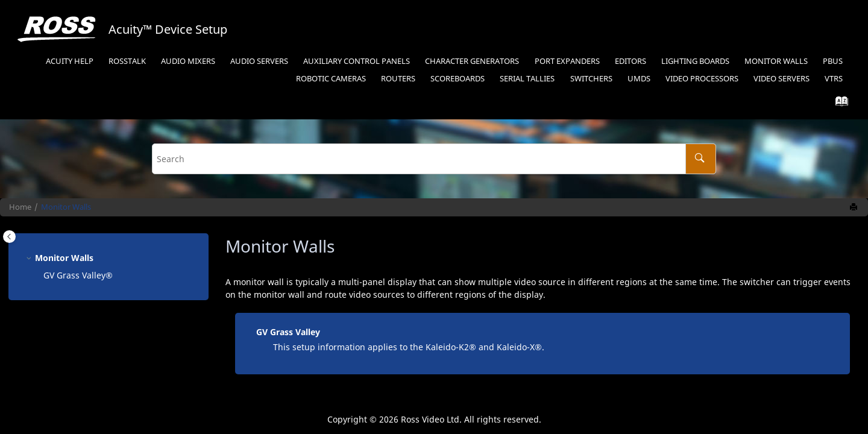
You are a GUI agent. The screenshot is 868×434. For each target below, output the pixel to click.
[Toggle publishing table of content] (9, 237)
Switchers (591, 79)
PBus (833, 61)
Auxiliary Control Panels (357, 61)
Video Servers (782, 79)
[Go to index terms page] (838, 104)
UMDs (639, 79)
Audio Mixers (188, 61)
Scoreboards (458, 79)
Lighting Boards (695, 61)
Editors (631, 61)
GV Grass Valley (288, 332)
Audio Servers (259, 61)
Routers (398, 79)
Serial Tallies (527, 79)
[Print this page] (855, 207)
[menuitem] (69, 62)
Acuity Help (70, 61)
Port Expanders (567, 61)
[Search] (701, 159)
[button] (30, 257)
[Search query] (434, 159)
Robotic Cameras (331, 79)
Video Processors (702, 79)
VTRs (834, 79)
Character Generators (472, 61)
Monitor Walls (776, 61)
